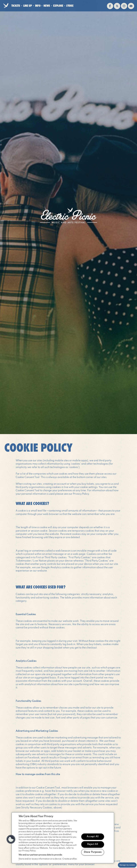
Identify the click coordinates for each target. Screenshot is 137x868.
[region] (63, 838)
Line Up (28, 6)
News (47, 6)
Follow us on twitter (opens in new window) (117, 6)
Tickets (16, 6)
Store (70, 6)
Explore (58, 6)
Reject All (93, 844)
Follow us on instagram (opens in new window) (124, 6)
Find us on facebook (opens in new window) (110, 6)
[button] (11, 839)
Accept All (93, 837)
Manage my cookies (127, 865)
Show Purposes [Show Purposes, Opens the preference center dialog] (93, 852)
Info (38, 6)
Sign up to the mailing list (131, 6)
